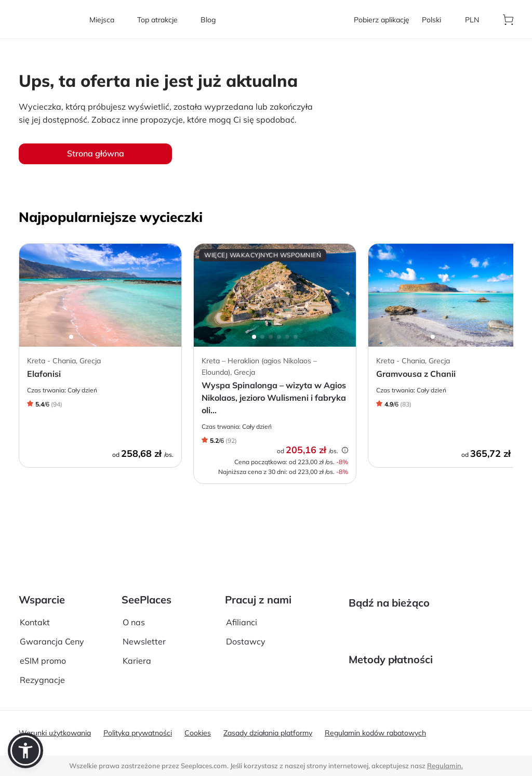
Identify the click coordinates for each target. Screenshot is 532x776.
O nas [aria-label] (134, 592)
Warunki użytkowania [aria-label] (55, 733)
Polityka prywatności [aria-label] (138, 733)
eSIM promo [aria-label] (43, 631)
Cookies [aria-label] (198, 733)
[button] (25, 751)
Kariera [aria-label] (137, 631)
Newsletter (144, 611)
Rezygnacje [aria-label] (42, 650)
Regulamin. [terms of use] (445, 766)
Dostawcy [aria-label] (246, 611)
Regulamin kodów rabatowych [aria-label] (375, 733)
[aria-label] (48, 19)
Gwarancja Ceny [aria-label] (52, 611)
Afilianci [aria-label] (242, 592)
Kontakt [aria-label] (35, 592)
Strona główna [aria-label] (96, 153)
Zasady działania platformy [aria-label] (268, 733)
